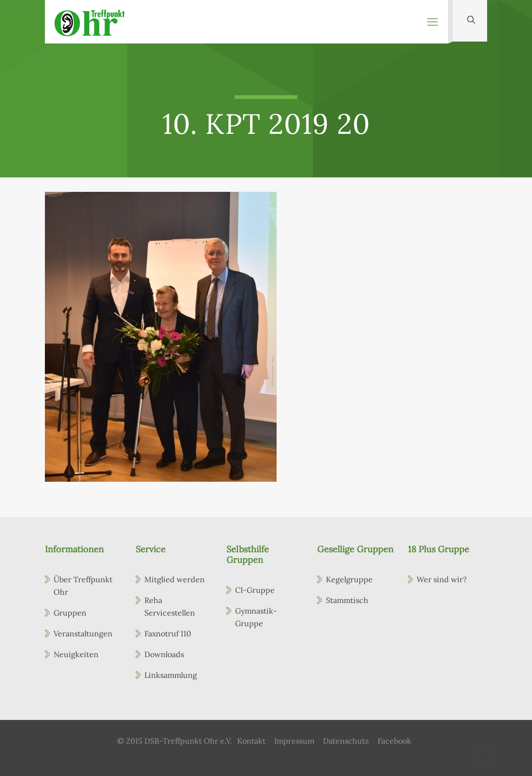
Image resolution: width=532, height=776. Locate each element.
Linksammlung (171, 675)
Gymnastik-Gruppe (256, 617)
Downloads (164, 654)
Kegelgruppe (349, 579)
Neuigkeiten (76, 654)
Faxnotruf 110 (168, 633)
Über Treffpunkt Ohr (83, 586)
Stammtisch (347, 600)
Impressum (294, 741)
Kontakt (251, 741)
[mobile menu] (433, 22)
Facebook (394, 741)
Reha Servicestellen (170, 606)
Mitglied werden (175, 579)
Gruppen (70, 613)
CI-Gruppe (255, 590)
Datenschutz (346, 741)
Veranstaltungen (83, 633)
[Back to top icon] (485, 755)
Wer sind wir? (442, 579)
